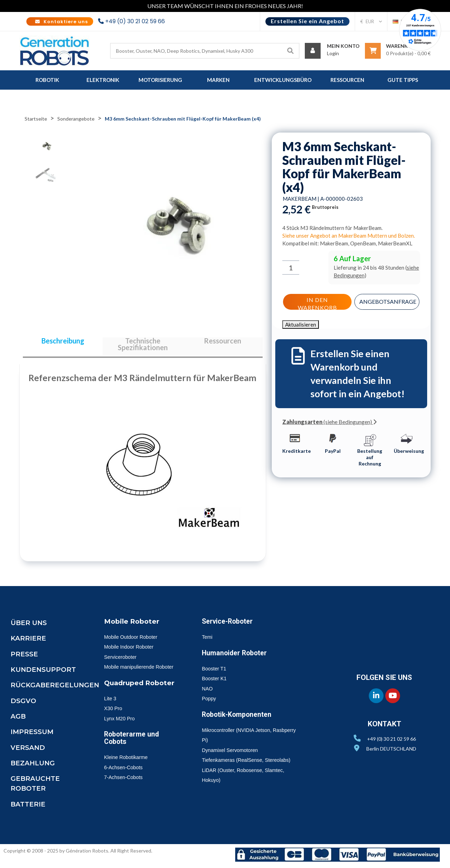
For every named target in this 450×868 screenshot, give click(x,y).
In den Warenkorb (317, 302)
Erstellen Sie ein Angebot (307, 21)
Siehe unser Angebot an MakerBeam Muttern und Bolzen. (349, 236)
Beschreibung (63, 343)
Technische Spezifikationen (143, 346)
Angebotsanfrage (388, 301)
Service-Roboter (230, 625)
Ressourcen (223, 343)
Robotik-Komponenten (240, 719)
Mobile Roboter (133, 625)
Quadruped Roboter (141, 697)
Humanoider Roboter (237, 657)
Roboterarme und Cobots (134, 751)
